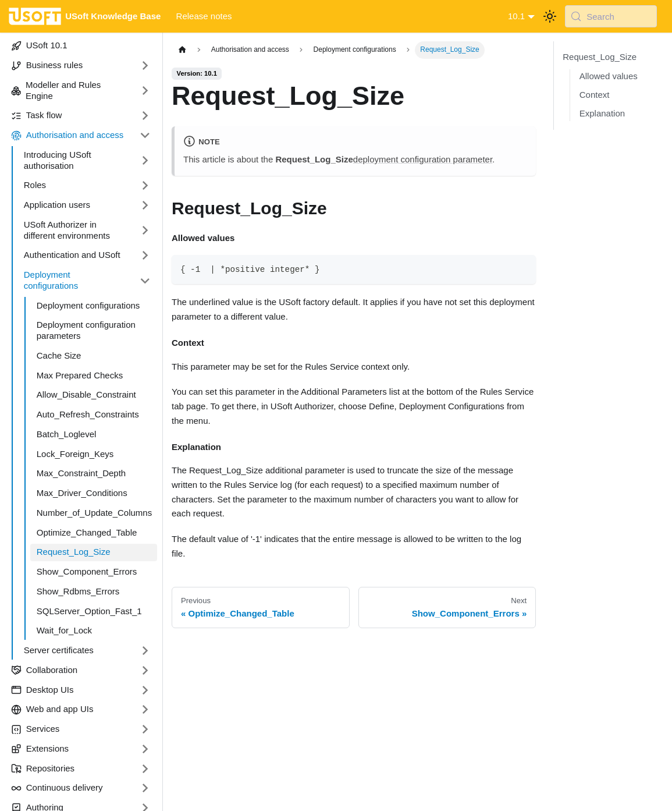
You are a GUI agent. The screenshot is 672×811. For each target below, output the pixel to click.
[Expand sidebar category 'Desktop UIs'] (145, 690)
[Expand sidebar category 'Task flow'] (145, 116)
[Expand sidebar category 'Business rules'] (145, 66)
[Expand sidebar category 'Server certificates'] (145, 651)
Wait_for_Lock (64, 630)
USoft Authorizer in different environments (67, 230)
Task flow (37, 115)
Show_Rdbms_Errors (78, 591)
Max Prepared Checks (80, 375)
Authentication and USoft (72, 255)
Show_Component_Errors (87, 571)
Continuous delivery (57, 788)
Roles (35, 185)
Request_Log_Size (74, 552)
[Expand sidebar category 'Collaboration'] (145, 670)
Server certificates (59, 650)
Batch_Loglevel (67, 434)
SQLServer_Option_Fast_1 (89, 611)
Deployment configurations (51, 280)
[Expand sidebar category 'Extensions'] (145, 749)
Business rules (47, 65)
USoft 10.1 (39, 45)
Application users (57, 205)
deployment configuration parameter (423, 159)
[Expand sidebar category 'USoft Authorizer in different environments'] (145, 230)
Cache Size (59, 355)
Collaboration (44, 670)
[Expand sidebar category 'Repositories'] (145, 768)
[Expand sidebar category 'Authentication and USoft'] (145, 256)
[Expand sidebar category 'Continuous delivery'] (145, 788)
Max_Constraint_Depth (81, 473)
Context (595, 95)
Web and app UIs (52, 709)
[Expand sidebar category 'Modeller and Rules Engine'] (145, 91)
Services (35, 729)
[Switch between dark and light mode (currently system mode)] (550, 16)
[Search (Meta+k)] (611, 16)
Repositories (43, 768)
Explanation (602, 113)
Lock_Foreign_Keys (75, 454)
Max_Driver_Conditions (82, 493)
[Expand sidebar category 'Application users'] (145, 206)
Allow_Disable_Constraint (86, 394)
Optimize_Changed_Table (87, 532)
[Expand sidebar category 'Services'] (145, 729)
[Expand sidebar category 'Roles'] (145, 186)
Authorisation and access (67, 135)
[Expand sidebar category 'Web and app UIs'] (145, 710)
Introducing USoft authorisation (58, 160)
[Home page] (182, 50)
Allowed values (609, 76)
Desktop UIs (42, 690)
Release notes (204, 16)
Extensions (40, 749)
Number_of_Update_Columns (94, 513)
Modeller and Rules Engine (56, 90)
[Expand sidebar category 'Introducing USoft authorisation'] (145, 160)
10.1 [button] (516, 16)
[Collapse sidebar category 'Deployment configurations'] (145, 281)
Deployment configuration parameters (86, 330)
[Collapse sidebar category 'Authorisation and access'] (145, 136)
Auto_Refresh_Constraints (88, 414)
